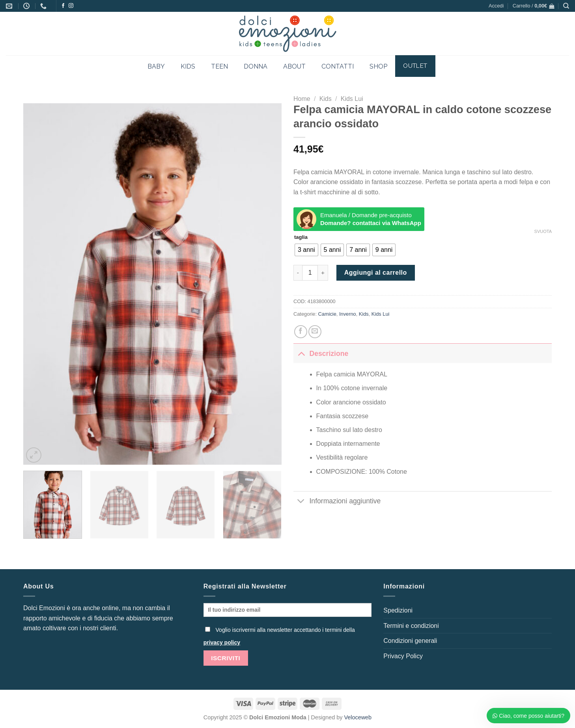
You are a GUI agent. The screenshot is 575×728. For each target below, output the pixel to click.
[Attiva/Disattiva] (301, 353)
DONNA (256, 66)
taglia (301, 237)
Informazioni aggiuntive (337, 502)
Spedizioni (398, 610)
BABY (156, 66)
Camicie (327, 314)
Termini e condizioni (411, 626)
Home (302, 99)
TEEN (219, 66)
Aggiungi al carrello (376, 273)
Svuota (543, 231)
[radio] (306, 250)
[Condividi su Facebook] (301, 332)
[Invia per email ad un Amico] (315, 332)
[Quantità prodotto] (310, 273)
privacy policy (222, 642)
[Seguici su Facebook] (63, 6)
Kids (326, 99)
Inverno (348, 314)
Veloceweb (358, 717)
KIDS (188, 66)
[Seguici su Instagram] (71, 6)
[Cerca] (566, 6)
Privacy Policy (403, 656)
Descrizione (321, 353)
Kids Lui (352, 99)
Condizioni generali (410, 641)
